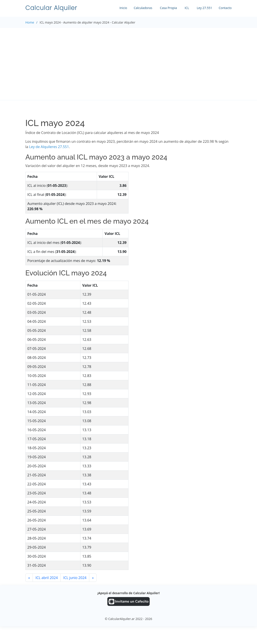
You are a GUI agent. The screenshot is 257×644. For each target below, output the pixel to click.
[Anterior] (29, 578)
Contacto (225, 8)
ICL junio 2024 (75, 578)
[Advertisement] (128, 64)
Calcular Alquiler (51, 8)
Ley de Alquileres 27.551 (49, 147)
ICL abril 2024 (47, 578)
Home (30, 22)
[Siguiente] (93, 578)
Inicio (123, 8)
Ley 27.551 (205, 8)
